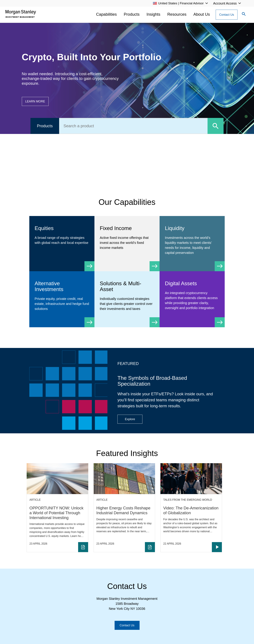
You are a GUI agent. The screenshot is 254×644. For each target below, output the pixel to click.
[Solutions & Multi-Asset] (127, 299)
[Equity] (62, 239)
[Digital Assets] (192, 299)
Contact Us (227, 15)
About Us (202, 14)
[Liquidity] (192, 244)
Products (132, 14)
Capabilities (106, 14)
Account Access (225, 3)
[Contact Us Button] (227, 15)
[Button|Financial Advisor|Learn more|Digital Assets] (35, 101)
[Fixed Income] (127, 241)
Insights (153, 14)
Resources (177, 14)
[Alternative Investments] (62, 299)
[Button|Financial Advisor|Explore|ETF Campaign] (130, 419)
